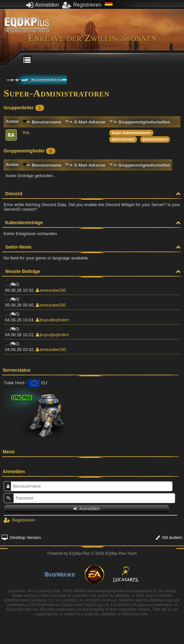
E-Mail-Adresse (90, 122)
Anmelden (43, 5)
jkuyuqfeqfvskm (53, 320)
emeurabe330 (51, 290)
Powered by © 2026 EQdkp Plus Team (92, 553)
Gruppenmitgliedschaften (144, 122)
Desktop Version (21, 537)
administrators (155, 139)
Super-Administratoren (131, 133)
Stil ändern (169, 537)
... (7, 284)
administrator (123, 139)
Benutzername (47, 122)
